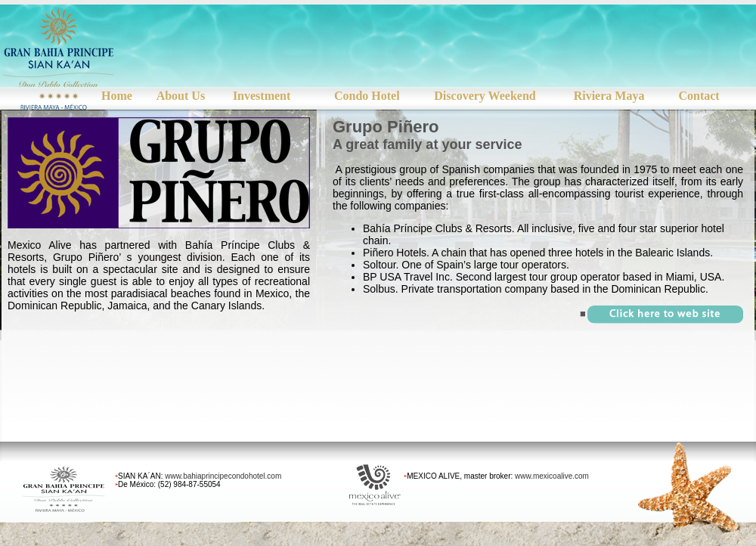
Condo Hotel (367, 96)
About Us (181, 96)
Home (117, 96)
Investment (262, 96)
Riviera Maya (609, 96)
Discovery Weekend (485, 96)
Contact (699, 96)
